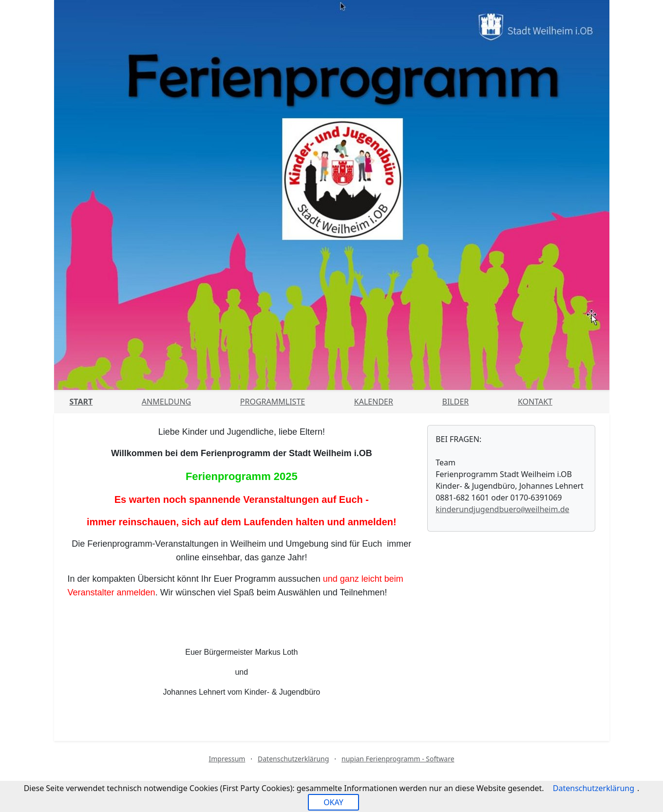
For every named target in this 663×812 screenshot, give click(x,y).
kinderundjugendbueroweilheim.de (502, 509)
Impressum (227, 759)
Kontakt (535, 402)
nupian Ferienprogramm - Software (398, 759)
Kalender (374, 402)
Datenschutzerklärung (293, 759)
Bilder (456, 402)
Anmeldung (166, 402)
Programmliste (273, 402)
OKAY (333, 802)
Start (81, 402)
